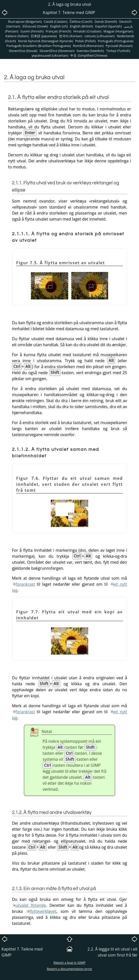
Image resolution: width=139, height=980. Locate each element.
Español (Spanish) (108, 26)
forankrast (25, 584)
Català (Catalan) (56, 21)
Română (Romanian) (88, 46)
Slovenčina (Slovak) (23, 51)
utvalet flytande (31, 905)
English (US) (59, 26)
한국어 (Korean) (71, 36)
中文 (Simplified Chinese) (89, 55)
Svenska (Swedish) (90, 51)
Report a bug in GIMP (70, 963)
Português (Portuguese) (116, 41)
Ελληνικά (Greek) (35, 26)
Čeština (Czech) (81, 21)
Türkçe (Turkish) (118, 51)
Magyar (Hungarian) (118, 31)
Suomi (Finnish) (32, 31)
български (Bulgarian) (25, 21)
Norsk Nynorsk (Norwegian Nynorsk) (46, 41)
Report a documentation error (69, 969)
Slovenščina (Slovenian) (57, 51)
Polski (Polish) (86, 41)
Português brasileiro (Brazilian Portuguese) (39, 46)
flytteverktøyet (43, 911)
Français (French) (58, 31)
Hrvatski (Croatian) (87, 31)
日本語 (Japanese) (44, 36)
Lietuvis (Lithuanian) (100, 36)
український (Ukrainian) (50, 55)
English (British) (82, 26)
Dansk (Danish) (106, 21)
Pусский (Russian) (119, 46)
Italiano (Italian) (17, 36)
